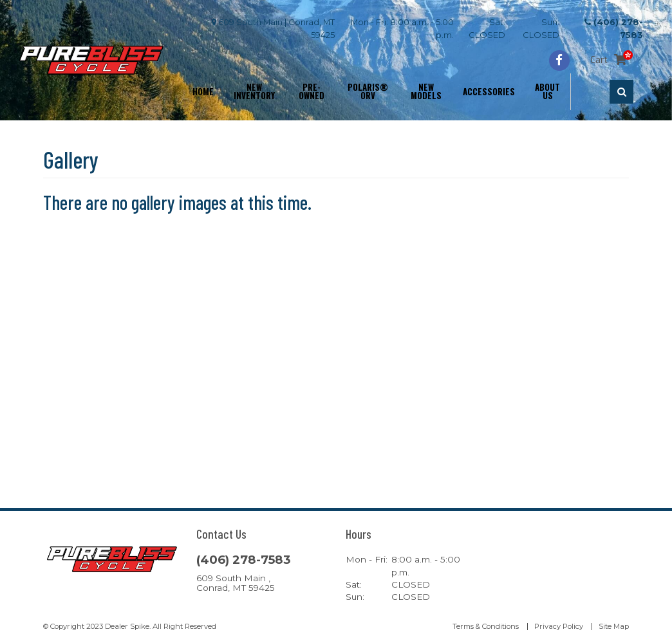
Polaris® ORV (368, 91)
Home (203, 91)
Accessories (489, 91)
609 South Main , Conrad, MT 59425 (236, 583)
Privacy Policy (559, 626)
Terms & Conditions (486, 626)
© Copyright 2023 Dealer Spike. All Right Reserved (130, 626)
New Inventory (254, 91)
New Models (426, 91)
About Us (547, 91)
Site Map (614, 626)
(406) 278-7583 (244, 560)
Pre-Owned (312, 91)
